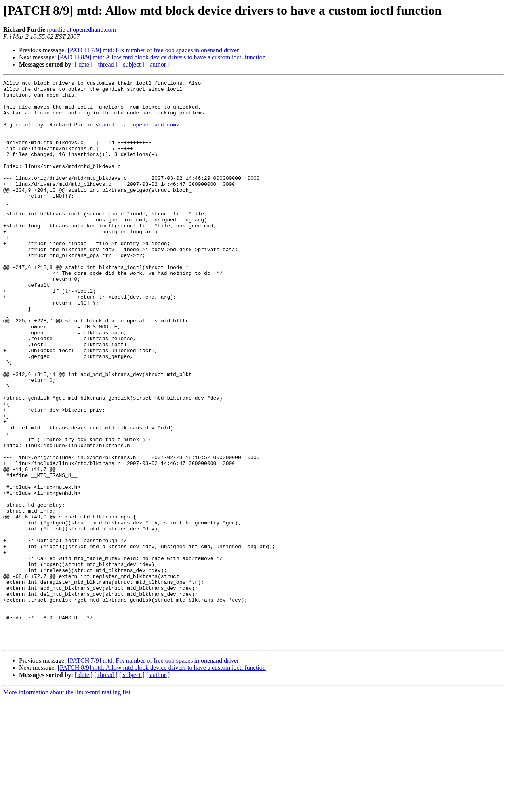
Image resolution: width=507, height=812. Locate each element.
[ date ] (84, 64)
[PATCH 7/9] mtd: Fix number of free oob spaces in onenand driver (153, 50)
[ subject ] (132, 64)
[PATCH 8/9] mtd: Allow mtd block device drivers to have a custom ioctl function (162, 57)
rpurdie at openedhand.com (81, 30)
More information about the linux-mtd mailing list (67, 805)
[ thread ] (106, 64)
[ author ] (158, 64)
